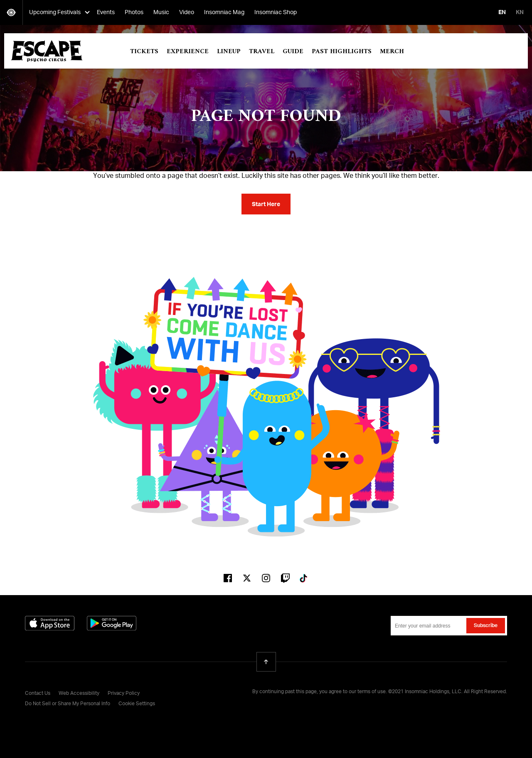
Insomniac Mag (224, 12)
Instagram (266, 578)
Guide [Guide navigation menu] (293, 52)
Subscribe (486, 626)
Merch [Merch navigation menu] (392, 52)
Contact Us (38, 694)
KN (520, 12)
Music (161, 12)
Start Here (266, 204)
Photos (134, 12)
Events (106, 12)
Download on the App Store (50, 623)
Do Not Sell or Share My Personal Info (68, 704)
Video (187, 12)
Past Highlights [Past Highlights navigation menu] (342, 52)
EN (502, 12)
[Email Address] (449, 626)
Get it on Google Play (112, 623)
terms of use (372, 692)
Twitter (247, 578)
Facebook (228, 578)
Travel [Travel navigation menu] (262, 52)
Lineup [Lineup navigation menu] (229, 52)
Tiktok (304, 578)
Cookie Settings (137, 704)
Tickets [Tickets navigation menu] (144, 52)
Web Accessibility (79, 694)
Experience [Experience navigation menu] (188, 52)
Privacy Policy (124, 694)
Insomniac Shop (276, 12)
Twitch (285, 578)
